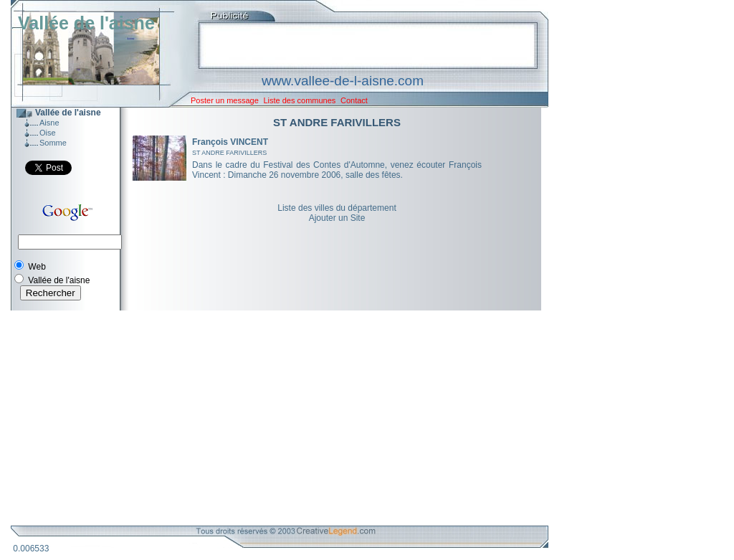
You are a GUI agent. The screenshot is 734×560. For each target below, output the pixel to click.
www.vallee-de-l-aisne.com (343, 81)
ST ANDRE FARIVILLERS (229, 153)
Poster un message (225, 100)
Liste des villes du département (337, 208)
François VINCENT (230, 142)
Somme (53, 143)
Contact (354, 100)
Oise (48, 133)
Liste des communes (299, 100)
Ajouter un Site (337, 218)
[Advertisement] (269, 418)
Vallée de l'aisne (86, 23)
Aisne (49, 123)
